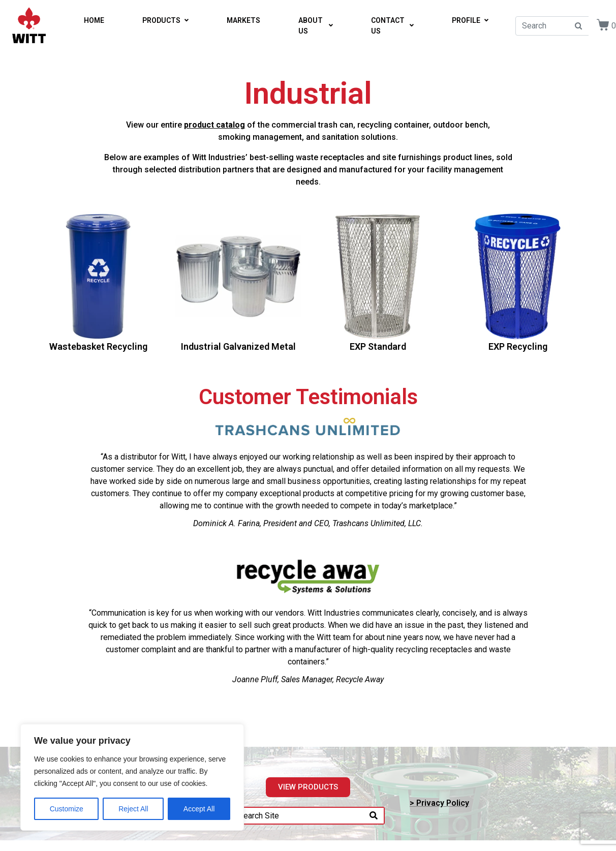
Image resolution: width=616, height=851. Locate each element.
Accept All (199, 809)
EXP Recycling (518, 346)
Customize (67, 809)
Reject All (133, 809)
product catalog (214, 125)
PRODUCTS (165, 20)
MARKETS (243, 20)
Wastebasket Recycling (98, 346)
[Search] (374, 816)
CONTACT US (392, 26)
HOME (94, 20)
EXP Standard (378, 346)
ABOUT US (316, 26)
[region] (132, 777)
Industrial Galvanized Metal (238, 346)
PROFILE (470, 20)
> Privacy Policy (439, 803)
